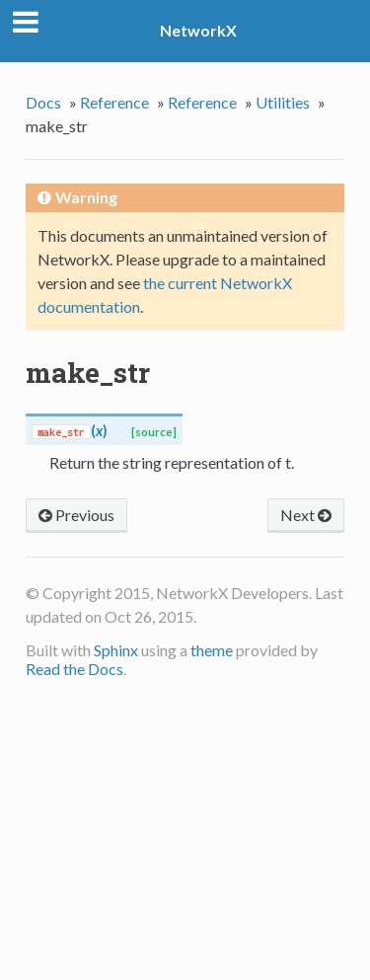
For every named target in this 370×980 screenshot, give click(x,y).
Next (306, 515)
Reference (114, 102)
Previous (76, 515)
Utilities (283, 102)
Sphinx (116, 650)
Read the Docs (74, 669)
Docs (43, 102)
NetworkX (198, 30)
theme (212, 650)
